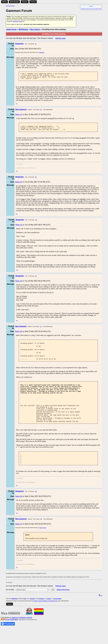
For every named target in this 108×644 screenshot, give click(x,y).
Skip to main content (10, 6)
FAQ (100, 9)
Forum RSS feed (11, 636)
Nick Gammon (43, 544)
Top (17, 105)
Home (4, 2)
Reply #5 (19, 334)
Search (25, 2)
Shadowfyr (42, 53)
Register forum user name (88, 9)
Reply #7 (19, 540)
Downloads (14, 2)
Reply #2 (19, 184)
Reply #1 (19, 116)
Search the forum (63, 606)
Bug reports (35, 29)
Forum (33, 2)
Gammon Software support (22, 634)
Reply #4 (19, 283)
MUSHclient (23, 29)
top (100, 612)
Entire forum (11, 29)
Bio (36, 44)
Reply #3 (19, 227)
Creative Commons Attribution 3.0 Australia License (45, 617)
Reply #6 (19, 513)
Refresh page (61, 38)
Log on (91, 6)
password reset (17, 21)
